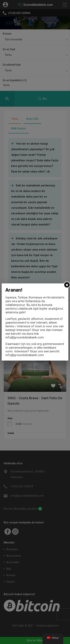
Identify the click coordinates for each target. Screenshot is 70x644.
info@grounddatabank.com (25, 337)
